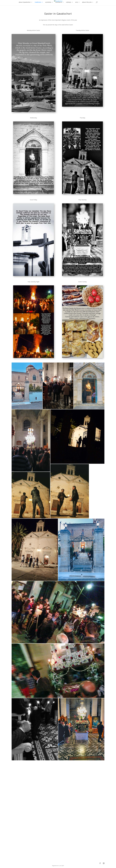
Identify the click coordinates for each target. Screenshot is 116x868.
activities (48, 2)
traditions (38, 2)
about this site (87, 2)
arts (77, 2)
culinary (69, 2)
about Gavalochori (25, 2)
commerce (59, 2)
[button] (27, 386)
